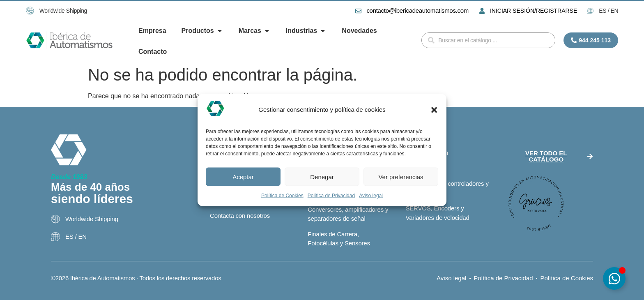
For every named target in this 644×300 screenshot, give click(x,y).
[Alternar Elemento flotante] (614, 278)
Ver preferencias (401, 177)
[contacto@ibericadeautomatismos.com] (358, 11)
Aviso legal (371, 196)
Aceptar (243, 177)
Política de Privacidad (331, 196)
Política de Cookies (282, 196)
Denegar (322, 177)
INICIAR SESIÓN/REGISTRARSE (534, 11)
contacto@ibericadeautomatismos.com (417, 10)
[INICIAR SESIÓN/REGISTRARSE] (482, 11)
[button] (434, 110)
